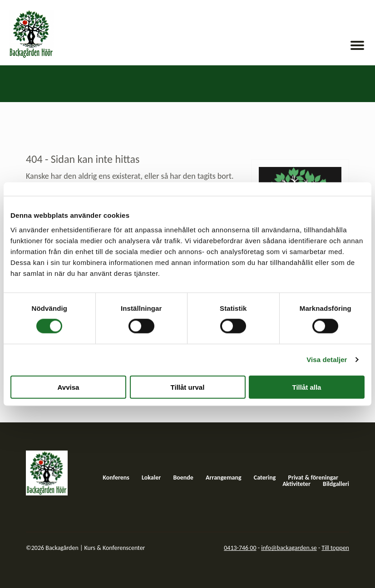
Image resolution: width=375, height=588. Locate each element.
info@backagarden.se (289, 548)
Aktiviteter (296, 484)
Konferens (116, 478)
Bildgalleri (336, 484)
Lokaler (151, 478)
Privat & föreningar (313, 478)
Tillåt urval (188, 387)
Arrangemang (224, 478)
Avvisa (69, 387)
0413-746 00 (240, 548)
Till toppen (335, 548)
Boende (183, 478)
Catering (265, 478)
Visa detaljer (327, 360)
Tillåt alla (307, 387)
